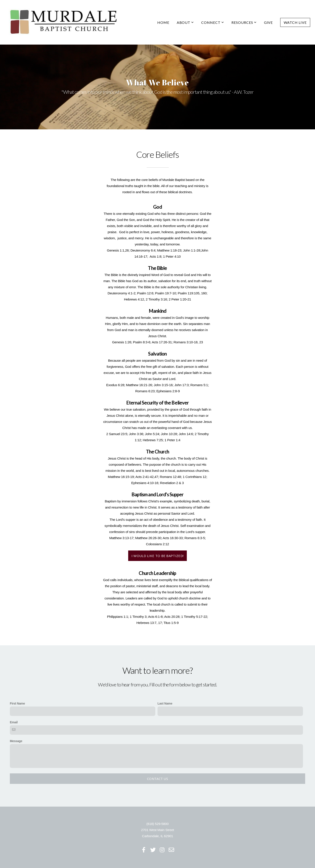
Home (163, 22)
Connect (213, 22)
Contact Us (157, 779)
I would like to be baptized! (157, 556)
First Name (17, 703)
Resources (244, 22)
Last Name (165, 703)
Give (269, 22)
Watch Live (295, 22)
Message (16, 741)
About (185, 22)
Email (14, 722)
